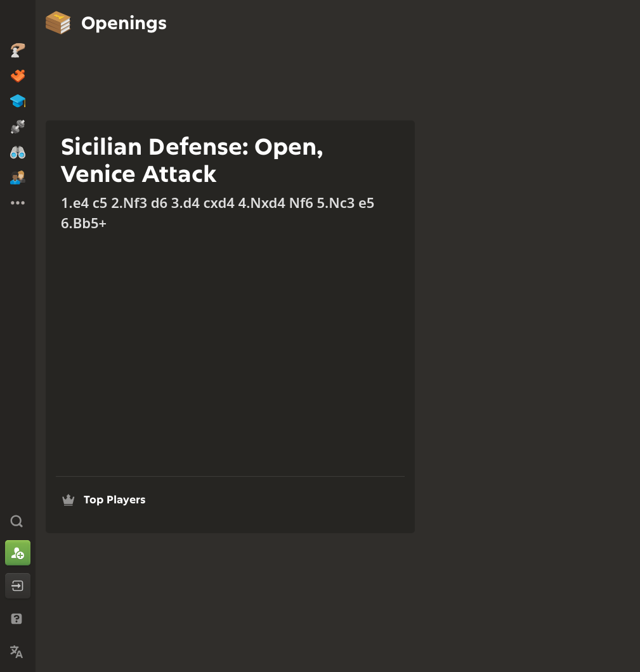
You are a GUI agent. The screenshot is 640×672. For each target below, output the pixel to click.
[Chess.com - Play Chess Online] (18, 22)
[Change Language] (18, 652)
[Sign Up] (18, 553)
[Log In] (18, 586)
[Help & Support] (18, 619)
